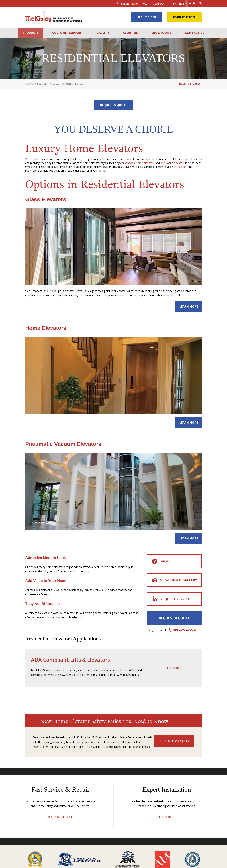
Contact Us (195, 33)
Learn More (189, 306)
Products (31, 33)
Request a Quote (114, 105)
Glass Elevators (46, 199)
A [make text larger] (194, 3)
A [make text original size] (190, 3)
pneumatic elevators (173, 163)
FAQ (145, 4)
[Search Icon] (200, 4)
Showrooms (161, 33)
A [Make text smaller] (187, 4)
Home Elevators (46, 328)
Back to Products (191, 84)
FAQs (160, 562)
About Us (130, 33)
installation (181, 167)
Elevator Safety (175, 741)
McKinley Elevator (36, 84)
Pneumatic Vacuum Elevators (63, 444)
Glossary (159, 4)
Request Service (184, 17)
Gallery (103, 33)
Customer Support (68, 33)
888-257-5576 (127, 4)
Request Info (147, 17)
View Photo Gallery (174, 580)
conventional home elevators (137, 163)
